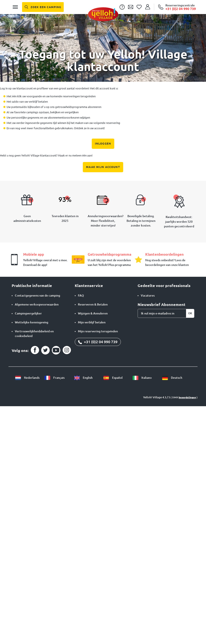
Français (54, 378)
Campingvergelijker (28, 313)
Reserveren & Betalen (93, 304)
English (83, 378)
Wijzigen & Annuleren (93, 313)
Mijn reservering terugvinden (98, 331)
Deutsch (172, 378)
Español (113, 378)
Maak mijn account (103, 167)
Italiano (142, 378)
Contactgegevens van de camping (37, 295)
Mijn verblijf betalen (92, 322)
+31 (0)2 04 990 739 (98, 342)
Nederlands (27, 378)
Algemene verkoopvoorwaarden (37, 304)
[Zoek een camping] (43, 7)
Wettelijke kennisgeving (32, 322)
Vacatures (148, 295)
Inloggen (103, 143)
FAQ (81, 295)
